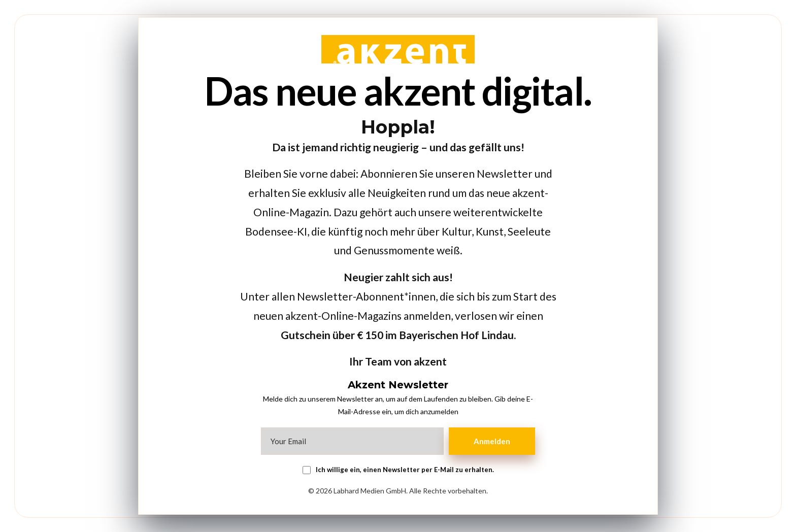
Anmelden (492, 441)
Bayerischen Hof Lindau (456, 335)
